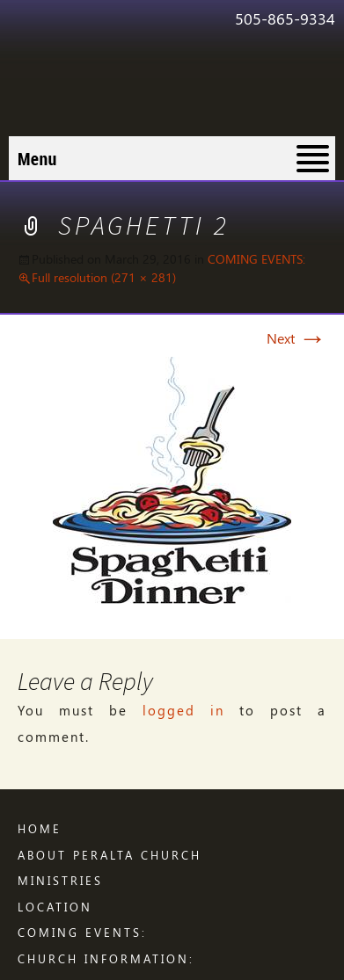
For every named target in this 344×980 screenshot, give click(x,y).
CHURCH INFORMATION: (106, 958)
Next (296, 338)
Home (40, 828)
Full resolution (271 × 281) (104, 277)
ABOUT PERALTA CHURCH (110, 855)
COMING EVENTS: (256, 259)
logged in (183, 710)
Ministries (60, 880)
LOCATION (55, 907)
